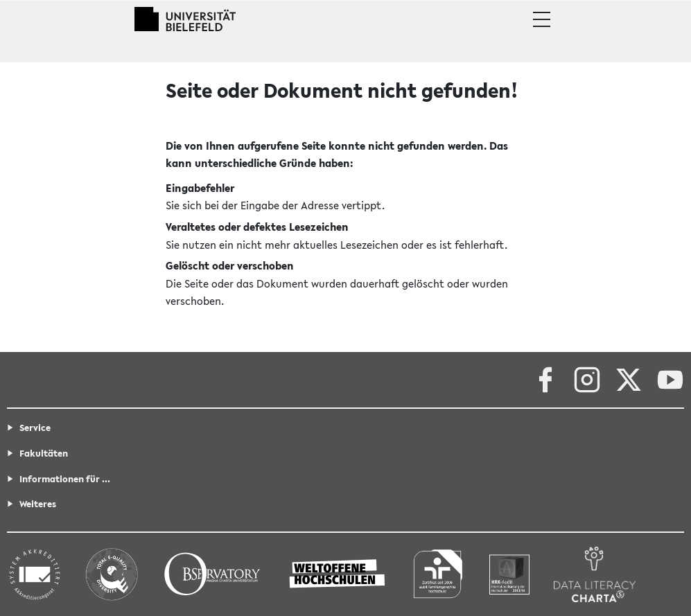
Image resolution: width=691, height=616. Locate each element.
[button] (542, 19)
